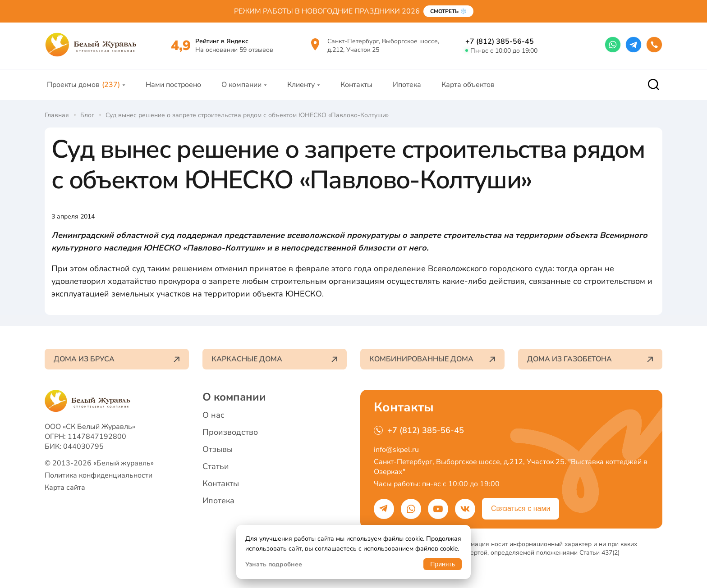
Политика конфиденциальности (99, 475)
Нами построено (173, 85)
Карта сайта (65, 488)
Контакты (356, 85)
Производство (230, 432)
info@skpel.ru (396, 450)
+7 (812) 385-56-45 (500, 41)
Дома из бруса (117, 359)
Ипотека (407, 85)
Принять (443, 564)
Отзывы (218, 449)
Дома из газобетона (590, 359)
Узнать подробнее (274, 564)
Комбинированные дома (432, 359)
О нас (213, 415)
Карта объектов (468, 85)
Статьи (216, 466)
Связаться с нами (521, 508)
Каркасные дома (275, 359)
